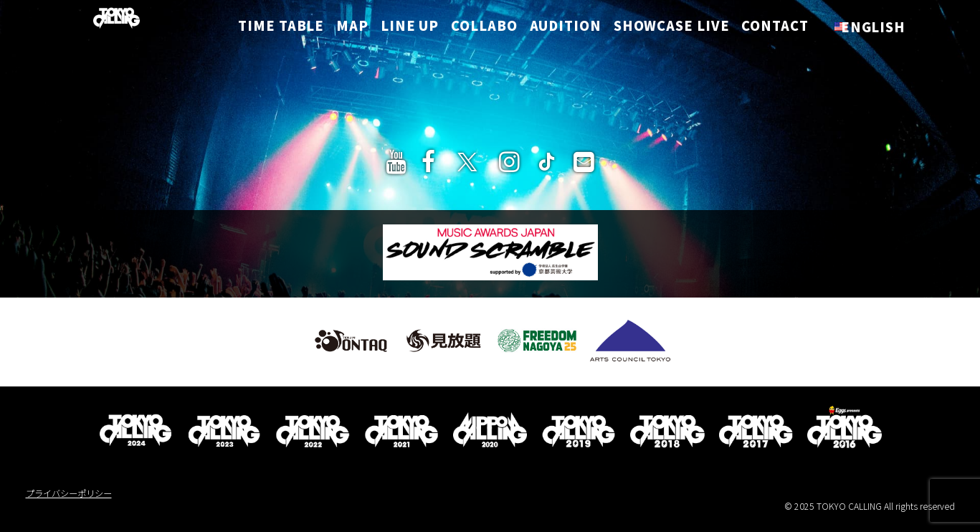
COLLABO (484, 28)
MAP (352, 28)
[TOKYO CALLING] (103, 21)
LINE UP (410, 28)
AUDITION (566, 28)
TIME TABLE (286, 28)
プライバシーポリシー (69, 493)
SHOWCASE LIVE (672, 28)
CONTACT (775, 28)
